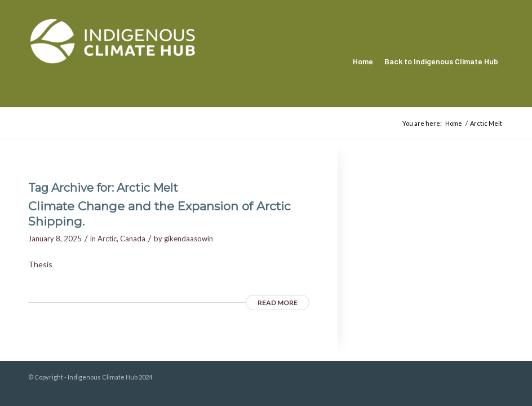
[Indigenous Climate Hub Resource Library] (113, 61)
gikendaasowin (189, 239)
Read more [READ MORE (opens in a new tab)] (278, 303)
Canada (133, 239)
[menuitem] (363, 61)
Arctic (107, 239)
